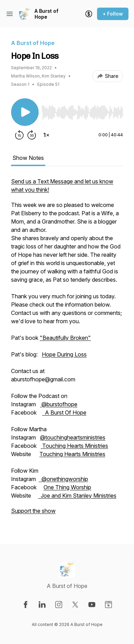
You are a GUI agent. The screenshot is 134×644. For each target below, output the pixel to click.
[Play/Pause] (25, 112)
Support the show (33, 511)
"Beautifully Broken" (65, 338)
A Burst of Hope (46, 14)
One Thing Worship (67, 487)
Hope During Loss (64, 354)
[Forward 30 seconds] (32, 135)
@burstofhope (59, 404)
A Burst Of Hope (64, 412)
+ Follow (113, 14)
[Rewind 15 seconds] (19, 135)
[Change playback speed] (46, 135)
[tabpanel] (67, 350)
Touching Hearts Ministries (74, 446)
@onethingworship (63, 479)
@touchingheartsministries (73, 437)
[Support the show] (89, 14)
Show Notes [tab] (28, 158)
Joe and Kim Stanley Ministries (77, 496)
